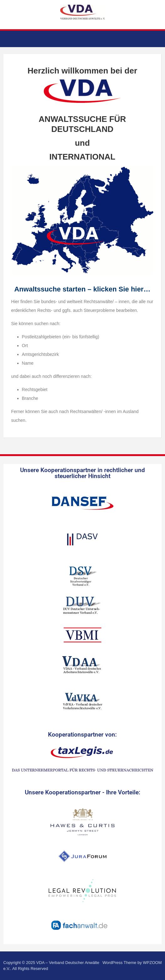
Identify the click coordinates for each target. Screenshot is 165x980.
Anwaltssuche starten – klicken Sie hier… (82, 289)
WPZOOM (152, 963)
